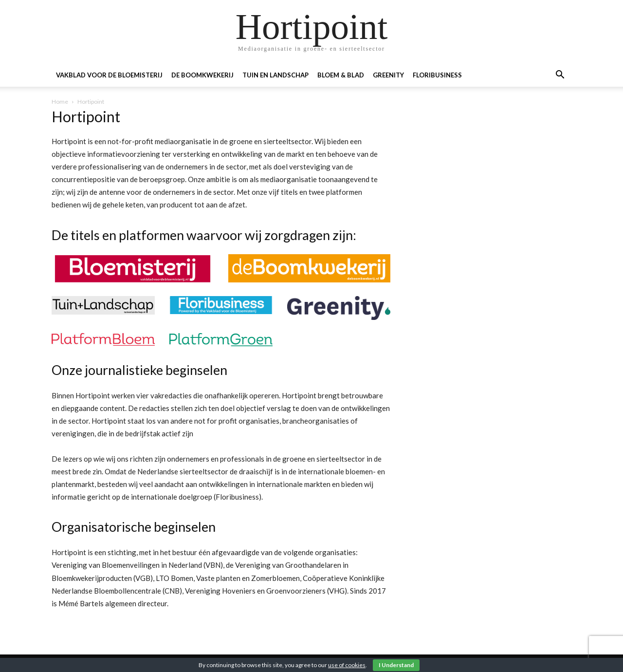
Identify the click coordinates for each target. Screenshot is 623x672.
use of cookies (347, 665)
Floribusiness (437, 75)
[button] (560, 76)
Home (60, 102)
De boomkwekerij (202, 75)
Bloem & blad (341, 75)
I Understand (396, 665)
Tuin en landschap (275, 75)
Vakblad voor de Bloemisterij (109, 75)
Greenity (388, 75)
